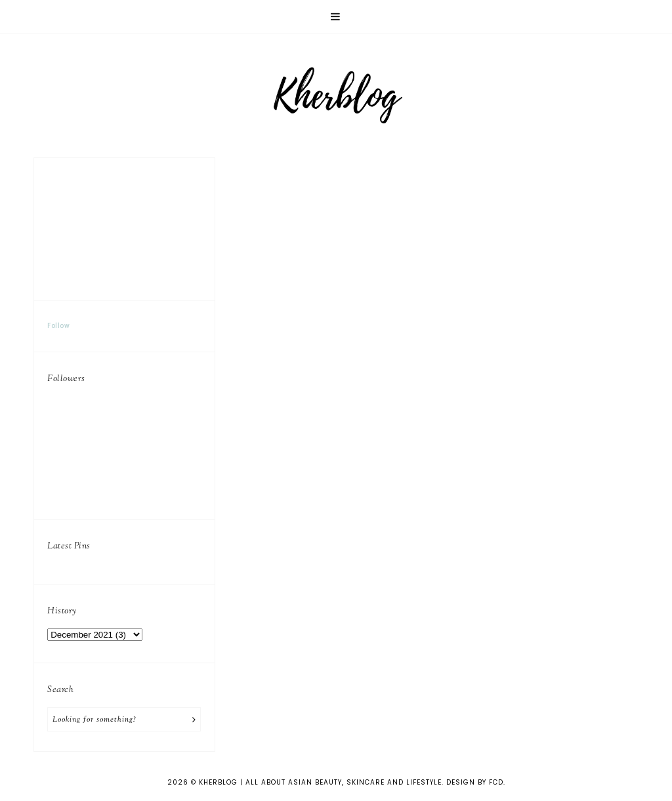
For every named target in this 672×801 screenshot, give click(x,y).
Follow (58, 326)
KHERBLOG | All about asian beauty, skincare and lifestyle (320, 782)
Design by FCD (475, 782)
